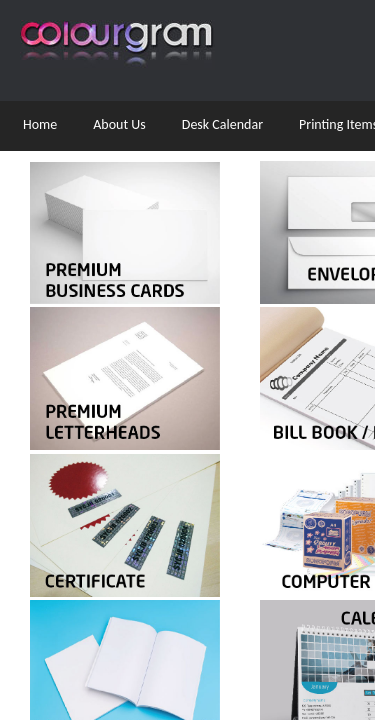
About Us (119, 124)
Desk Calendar (222, 124)
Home (40, 124)
